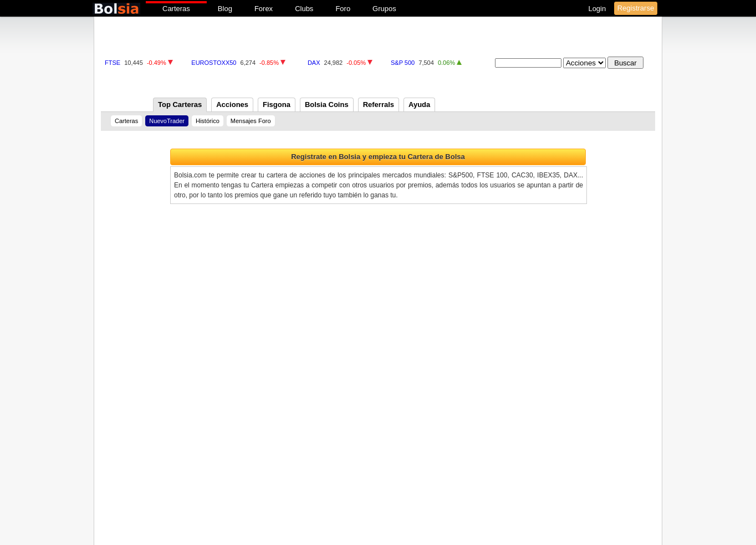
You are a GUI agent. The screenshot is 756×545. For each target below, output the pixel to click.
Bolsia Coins (327, 105)
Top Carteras (180, 105)
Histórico (208, 121)
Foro (343, 9)
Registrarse (636, 8)
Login (598, 9)
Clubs (304, 9)
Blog (225, 9)
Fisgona (277, 105)
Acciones (232, 105)
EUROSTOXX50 (214, 63)
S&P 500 (403, 63)
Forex (264, 9)
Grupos (384, 9)
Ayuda (419, 105)
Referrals (379, 105)
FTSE (113, 63)
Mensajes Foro (251, 121)
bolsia (116, 9)
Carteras (176, 9)
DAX (314, 63)
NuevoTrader (167, 121)
